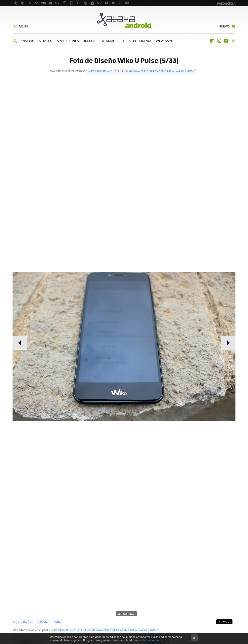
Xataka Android (124, 20)
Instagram (219, 41)
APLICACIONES (68, 41)
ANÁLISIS (27, 41)
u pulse (43, 622)
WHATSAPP (165, 41)
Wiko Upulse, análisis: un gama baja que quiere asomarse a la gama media (142, 71)
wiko (58, 622)
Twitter (233, 41)
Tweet (226, 622)
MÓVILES (45, 41)
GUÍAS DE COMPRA (137, 41)
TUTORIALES (109, 41)
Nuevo (224, 26)
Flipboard (212, 41)
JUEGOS (89, 41)
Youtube (226, 41)
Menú (23, 26)
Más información (154, 640)
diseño (26, 622)
